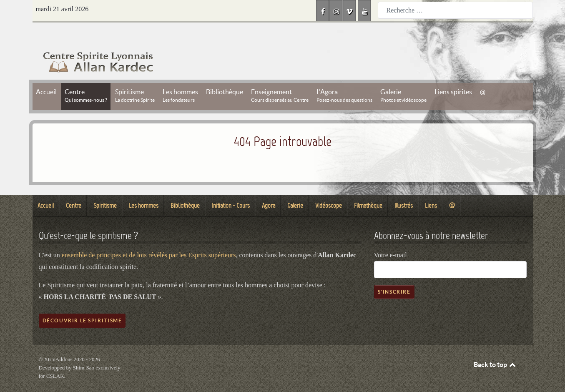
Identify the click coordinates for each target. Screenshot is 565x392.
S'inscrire (394, 273)
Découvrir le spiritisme (82, 302)
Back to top (495, 346)
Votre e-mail (390, 236)
